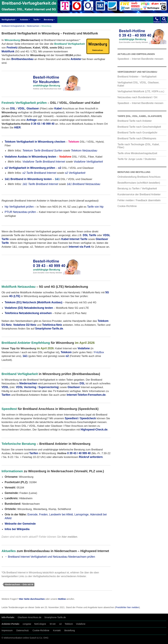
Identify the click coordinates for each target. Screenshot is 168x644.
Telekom (66, 352)
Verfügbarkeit (8, 20)
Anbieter (24, 20)
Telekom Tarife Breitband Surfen (42, 151)
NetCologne (40, 624)
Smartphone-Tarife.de (55, 617)
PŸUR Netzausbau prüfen (20, 212)
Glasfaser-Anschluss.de (30, 617)
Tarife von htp (95, 207)
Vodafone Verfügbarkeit (88, 162)
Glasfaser (33, 108)
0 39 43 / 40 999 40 (43, 124)
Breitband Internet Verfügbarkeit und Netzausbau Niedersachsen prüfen (51, 557)
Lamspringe (82, 514)
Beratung (48, 20)
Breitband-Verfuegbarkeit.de (13, 26)
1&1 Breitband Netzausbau (83, 184)
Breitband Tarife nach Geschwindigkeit (139, 127)
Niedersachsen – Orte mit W (19, 585)
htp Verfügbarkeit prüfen (19, 207)
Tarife (36, 20)
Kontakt (57, 630)
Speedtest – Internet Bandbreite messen (140, 59)
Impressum (7, 630)
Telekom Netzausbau (84, 151)
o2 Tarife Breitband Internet (39, 173)
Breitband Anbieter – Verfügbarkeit (137, 77)
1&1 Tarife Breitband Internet (40, 184)
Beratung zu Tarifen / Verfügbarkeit (137, 188)
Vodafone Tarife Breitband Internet (44, 162)
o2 (60, 624)
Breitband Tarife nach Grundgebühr (137, 132)
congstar (27, 624)
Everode (33, 514)
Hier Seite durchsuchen (32, 599)
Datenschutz (23, 630)
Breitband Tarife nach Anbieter (135, 121)
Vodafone (81, 624)
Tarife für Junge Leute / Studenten (137, 159)
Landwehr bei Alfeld (61, 514)
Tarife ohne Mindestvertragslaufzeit (137, 153)
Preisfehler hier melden (127, 607)
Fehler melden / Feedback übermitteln (139, 200)
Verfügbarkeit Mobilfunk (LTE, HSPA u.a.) (141, 91)
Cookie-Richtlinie (127, 206)
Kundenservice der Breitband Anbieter (139, 194)
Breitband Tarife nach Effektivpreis (137, 138)
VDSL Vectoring (26, 387)
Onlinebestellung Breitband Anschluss (139, 177)
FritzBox (99, 352)
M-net (53, 624)
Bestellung (70, 630)
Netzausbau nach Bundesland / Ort (137, 97)
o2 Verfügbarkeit (75, 173)
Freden (43, 514)
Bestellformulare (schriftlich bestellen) (139, 183)
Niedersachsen (33, 26)
